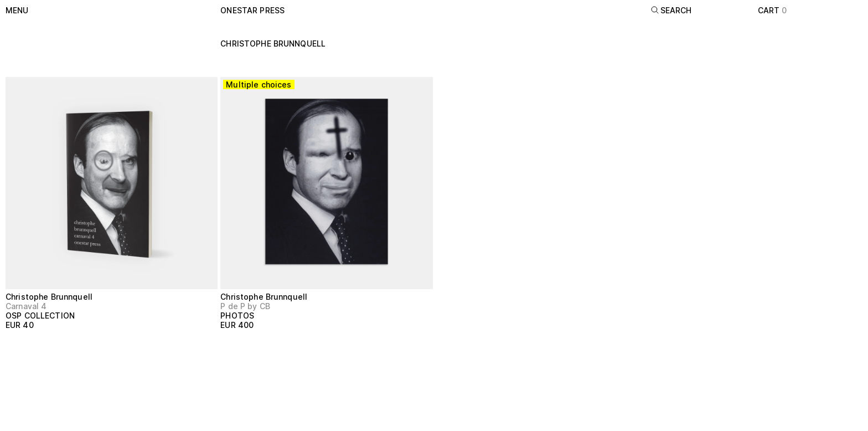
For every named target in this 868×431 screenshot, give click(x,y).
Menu (17, 10)
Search (671, 10)
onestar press (252, 10)
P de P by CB (245, 306)
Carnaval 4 (26, 306)
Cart (773, 10)
